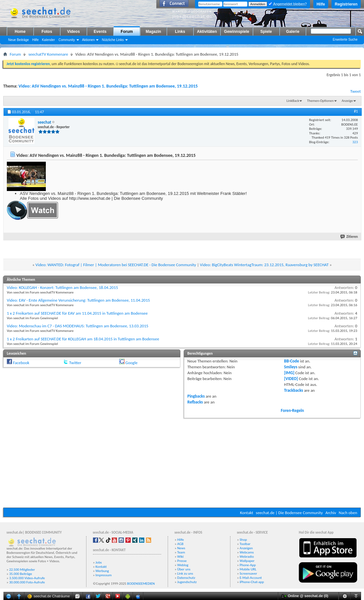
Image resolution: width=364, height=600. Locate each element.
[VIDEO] (291, 379)
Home (20, 32)
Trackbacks (293, 390)
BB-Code (292, 361)
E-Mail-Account (251, 578)
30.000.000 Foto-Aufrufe (27, 582)
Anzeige (347, 101)
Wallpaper (247, 561)
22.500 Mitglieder (22, 570)
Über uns (184, 569)
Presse (182, 561)
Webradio (247, 557)
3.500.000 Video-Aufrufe (27, 578)
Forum (127, 32)
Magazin (153, 32)
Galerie (293, 32)
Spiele (266, 32)
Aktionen (89, 40)
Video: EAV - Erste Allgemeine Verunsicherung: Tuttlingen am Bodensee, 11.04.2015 (78, 300)
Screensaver (248, 573)
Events (100, 32)
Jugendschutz (187, 582)
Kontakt (247, 513)
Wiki (180, 557)
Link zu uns (185, 573)
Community (67, 40)
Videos (73, 32)
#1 (356, 111)
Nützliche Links (113, 40)
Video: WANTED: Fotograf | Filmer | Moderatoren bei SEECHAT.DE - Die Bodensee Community (116, 265)
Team (181, 552)
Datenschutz (186, 578)
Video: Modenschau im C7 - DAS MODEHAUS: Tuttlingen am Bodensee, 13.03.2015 (78, 326)
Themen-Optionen (320, 101)
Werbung (102, 571)
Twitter (75, 363)
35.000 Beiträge (20, 574)
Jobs (99, 562)
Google (131, 363)
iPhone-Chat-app (252, 582)
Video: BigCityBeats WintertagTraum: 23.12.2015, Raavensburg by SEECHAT (264, 265)
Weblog (183, 565)
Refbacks (195, 402)
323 (355, 142)
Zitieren (349, 237)
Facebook (21, 363)
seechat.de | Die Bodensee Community (289, 513)
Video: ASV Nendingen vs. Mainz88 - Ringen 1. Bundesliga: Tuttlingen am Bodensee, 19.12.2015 (108, 86)
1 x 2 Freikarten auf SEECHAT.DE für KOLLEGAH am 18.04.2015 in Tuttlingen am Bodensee (83, 339)
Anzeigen (246, 548)
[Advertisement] (182, 462)
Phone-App (248, 565)
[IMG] (289, 373)
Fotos (47, 32)
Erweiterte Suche (345, 40)
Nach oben (348, 513)
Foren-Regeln (292, 410)
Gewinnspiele (236, 32)
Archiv (331, 513)
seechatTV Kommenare (48, 54)
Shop (243, 540)
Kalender (48, 40)
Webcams (247, 552)
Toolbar (245, 544)
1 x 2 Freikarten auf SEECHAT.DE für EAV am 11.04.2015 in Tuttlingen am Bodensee (77, 313)
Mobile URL (248, 569)
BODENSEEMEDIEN (141, 584)
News (181, 548)
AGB (180, 544)
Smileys (291, 367)
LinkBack (293, 101)
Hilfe (321, 4)
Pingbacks (196, 396)
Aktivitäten (207, 32)
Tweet (356, 91)
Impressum (104, 575)
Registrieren (346, 4)
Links (180, 32)
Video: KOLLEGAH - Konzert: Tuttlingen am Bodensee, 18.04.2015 (62, 287)
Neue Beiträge (19, 40)
